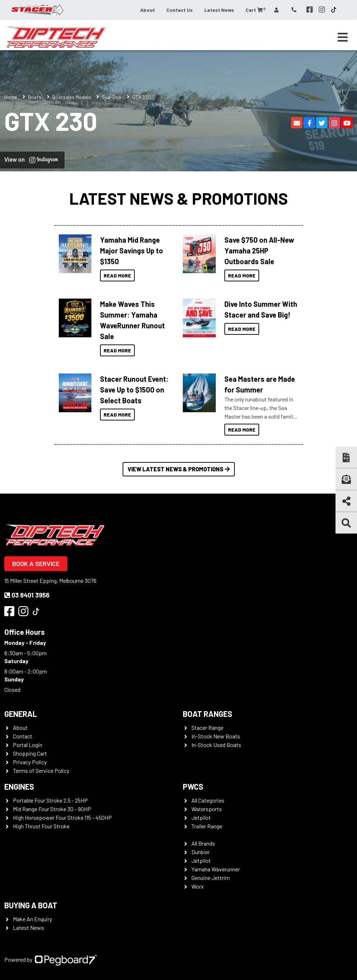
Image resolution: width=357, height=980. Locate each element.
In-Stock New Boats (216, 736)
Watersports (207, 809)
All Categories (208, 800)
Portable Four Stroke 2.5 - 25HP (50, 800)
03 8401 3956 (27, 595)
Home (11, 97)
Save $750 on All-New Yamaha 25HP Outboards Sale (259, 251)
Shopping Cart (30, 753)
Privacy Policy (30, 762)
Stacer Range (207, 727)
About (147, 10)
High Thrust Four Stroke (41, 826)
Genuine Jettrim (211, 878)
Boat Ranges (208, 714)
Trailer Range (207, 826)
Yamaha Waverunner (216, 869)
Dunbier (201, 852)
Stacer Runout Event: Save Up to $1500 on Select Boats (134, 390)
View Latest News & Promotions (179, 469)
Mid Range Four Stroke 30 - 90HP (52, 809)
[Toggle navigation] (343, 37)
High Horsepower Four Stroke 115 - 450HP (62, 817)
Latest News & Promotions (178, 198)
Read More (117, 275)
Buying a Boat (31, 905)
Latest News (219, 10)
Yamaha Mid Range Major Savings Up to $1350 (132, 251)
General (21, 714)
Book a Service (36, 563)
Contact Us (180, 10)
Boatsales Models (72, 97)
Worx (198, 886)
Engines (19, 786)
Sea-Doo (111, 97)
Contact (23, 736)
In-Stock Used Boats (216, 745)
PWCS (193, 786)
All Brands (203, 843)
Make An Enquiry (32, 919)
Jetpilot (201, 817)
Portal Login (28, 745)
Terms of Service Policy (41, 770)
